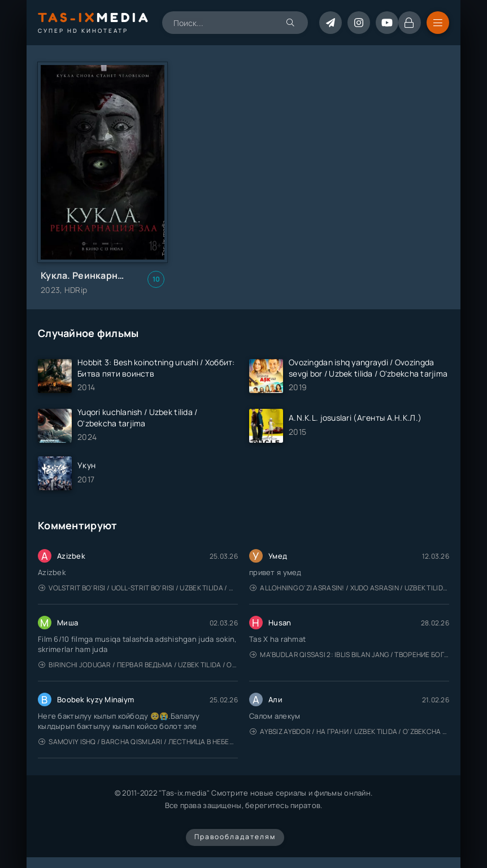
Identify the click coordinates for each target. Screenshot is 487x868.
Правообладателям (235, 837)
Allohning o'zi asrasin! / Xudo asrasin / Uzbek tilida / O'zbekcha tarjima (349, 588)
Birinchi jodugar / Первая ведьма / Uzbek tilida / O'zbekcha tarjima (138, 665)
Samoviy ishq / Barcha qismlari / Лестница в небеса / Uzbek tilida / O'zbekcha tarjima (138, 742)
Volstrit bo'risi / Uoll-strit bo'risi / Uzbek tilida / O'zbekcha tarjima (138, 588)
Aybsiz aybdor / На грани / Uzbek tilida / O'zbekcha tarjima (349, 731)
